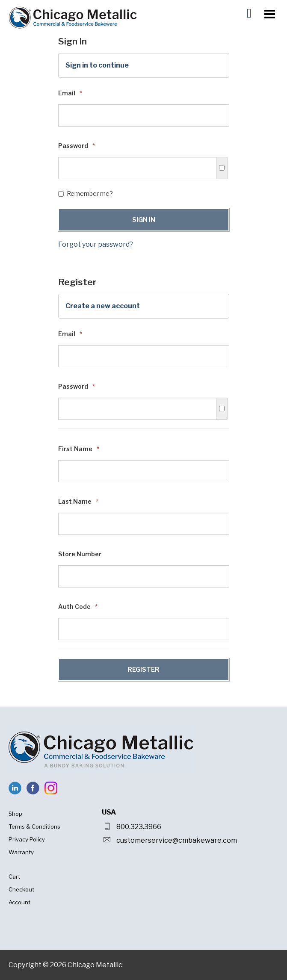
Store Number (80, 554)
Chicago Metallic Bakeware (73, 18)
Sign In (144, 220)
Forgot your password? (96, 244)
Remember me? (86, 193)
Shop (15, 814)
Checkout (21, 889)
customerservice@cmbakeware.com (177, 840)
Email (70, 93)
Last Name (78, 501)
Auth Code (78, 607)
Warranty (21, 852)
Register (143, 670)
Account (19, 902)
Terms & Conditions (34, 827)
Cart (14, 877)
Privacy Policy (27, 839)
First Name (79, 449)
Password (77, 146)
